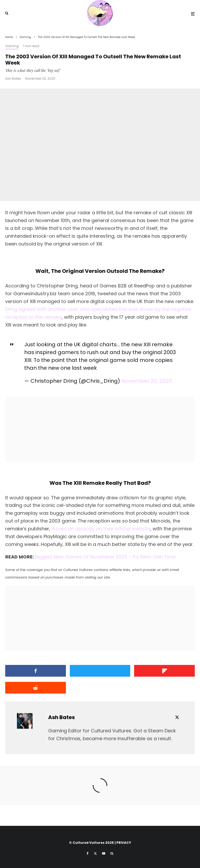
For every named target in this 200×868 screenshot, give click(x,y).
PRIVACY (124, 843)
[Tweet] (100, 671)
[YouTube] (104, 853)
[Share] (36, 671)
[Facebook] (88, 853)
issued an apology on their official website (101, 529)
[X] (95, 853)
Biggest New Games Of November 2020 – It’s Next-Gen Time (105, 557)
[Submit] (36, 688)
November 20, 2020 (147, 381)
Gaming (12, 46)
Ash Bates (13, 78)
